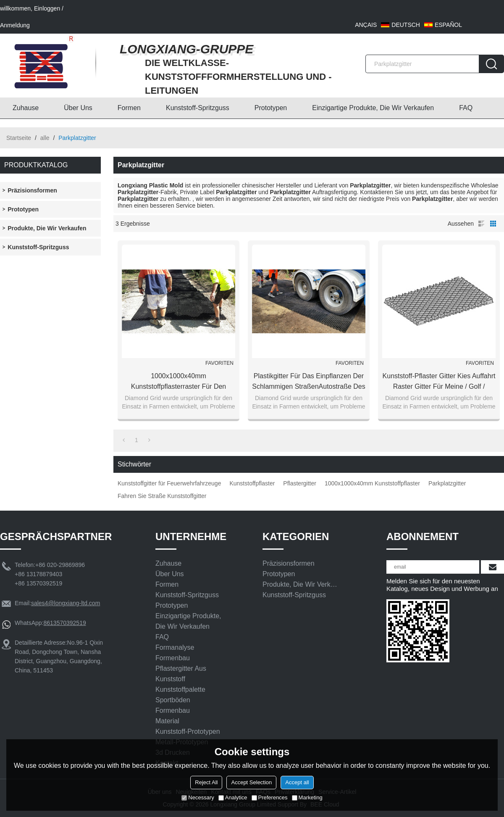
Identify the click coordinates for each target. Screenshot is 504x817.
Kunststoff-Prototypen (188, 731)
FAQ (466, 108)
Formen (129, 108)
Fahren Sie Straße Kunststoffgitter (162, 496)
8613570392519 (64, 623)
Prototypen (271, 108)
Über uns (78, 108)
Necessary (198, 797)
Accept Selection (251, 782)
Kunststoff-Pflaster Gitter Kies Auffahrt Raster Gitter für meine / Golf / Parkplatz (439, 382)
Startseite (19, 138)
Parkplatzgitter (447, 483)
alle (45, 138)
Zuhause (26, 108)
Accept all (297, 782)
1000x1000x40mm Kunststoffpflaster (372, 483)
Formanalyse (175, 647)
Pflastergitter (300, 483)
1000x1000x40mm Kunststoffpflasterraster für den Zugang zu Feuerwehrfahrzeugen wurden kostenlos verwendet (178, 382)
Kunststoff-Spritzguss (198, 108)
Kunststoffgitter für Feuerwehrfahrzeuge (169, 483)
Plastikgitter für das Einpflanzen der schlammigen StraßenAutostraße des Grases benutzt (308, 382)
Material (167, 721)
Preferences (270, 797)
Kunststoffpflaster (252, 483)
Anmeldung (15, 25)
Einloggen (47, 8)
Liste (481, 224)
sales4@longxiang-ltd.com (66, 603)
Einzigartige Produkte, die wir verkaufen (373, 108)
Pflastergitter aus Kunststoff (181, 674)
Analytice (233, 797)
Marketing (307, 797)
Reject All (206, 782)
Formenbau (173, 658)
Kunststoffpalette (180, 689)
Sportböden (173, 700)
